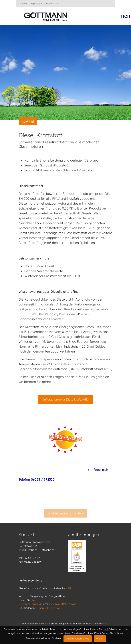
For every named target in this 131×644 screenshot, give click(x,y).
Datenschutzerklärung (78, 639)
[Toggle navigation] (124, 17)
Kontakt (23, 3)
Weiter (100, 639)
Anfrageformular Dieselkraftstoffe (65, 399)
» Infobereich (98, 470)
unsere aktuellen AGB (49, 608)
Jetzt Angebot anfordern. (65, 517)
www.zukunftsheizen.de (62, 604)
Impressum (37, 3)
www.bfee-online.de (30, 604)
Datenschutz (53, 3)
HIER (69, 588)
